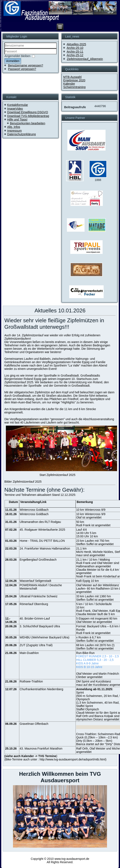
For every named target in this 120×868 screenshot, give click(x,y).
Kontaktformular (18, 105)
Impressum (14, 131)
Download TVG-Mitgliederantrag (28, 116)
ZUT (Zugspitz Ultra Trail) (36, 645)
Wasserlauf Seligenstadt (35, 581)
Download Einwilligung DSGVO (28, 112)
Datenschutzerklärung (21, 134)
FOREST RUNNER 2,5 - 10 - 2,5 (98, 656)
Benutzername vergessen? (25, 65)
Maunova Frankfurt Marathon (44, 748)
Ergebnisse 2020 (74, 80)
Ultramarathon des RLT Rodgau (40, 522)
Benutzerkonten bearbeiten (27, 123)
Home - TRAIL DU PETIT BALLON (42, 541)
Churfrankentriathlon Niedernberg (42, 689)
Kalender (69, 84)
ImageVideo (15, 109)
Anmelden (13, 61)
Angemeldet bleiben (17, 56)
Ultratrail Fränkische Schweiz (39, 596)
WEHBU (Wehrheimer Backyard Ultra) (45, 637)
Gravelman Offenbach (34, 724)
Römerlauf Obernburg (34, 604)
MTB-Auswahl (72, 77)
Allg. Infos (14, 127)
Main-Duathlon (29, 653)
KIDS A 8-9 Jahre (87, 663)
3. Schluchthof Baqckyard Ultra (40, 626)
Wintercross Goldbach (34, 510)
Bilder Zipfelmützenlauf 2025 (23, 482)
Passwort (5, 54)
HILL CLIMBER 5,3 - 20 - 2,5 (95, 660)
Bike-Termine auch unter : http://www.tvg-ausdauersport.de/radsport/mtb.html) (56, 759)
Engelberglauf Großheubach (38, 560)
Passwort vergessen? (22, 69)
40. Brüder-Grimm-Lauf (35, 619)
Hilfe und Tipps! (17, 120)
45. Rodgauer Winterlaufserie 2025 (42, 530)
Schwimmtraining (75, 87)
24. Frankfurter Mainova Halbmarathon (45, 548)
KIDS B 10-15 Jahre (89, 667)
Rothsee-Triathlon (31, 681)
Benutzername (5, 49)
